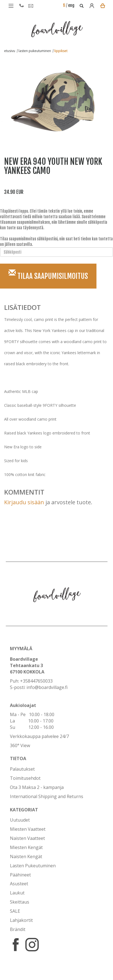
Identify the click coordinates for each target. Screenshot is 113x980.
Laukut (17, 893)
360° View (20, 745)
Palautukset (22, 769)
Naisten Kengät (26, 856)
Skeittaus (20, 902)
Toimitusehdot (25, 778)
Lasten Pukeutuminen (33, 866)
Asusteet (19, 884)
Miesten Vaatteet (28, 829)
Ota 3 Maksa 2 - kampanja (37, 787)
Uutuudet (20, 820)
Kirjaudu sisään (24, 502)
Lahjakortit (21, 920)
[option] (52, 98)
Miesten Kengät (26, 847)
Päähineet (20, 875)
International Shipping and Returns (47, 796)
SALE (15, 911)
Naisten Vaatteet (27, 838)
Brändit (18, 929)
